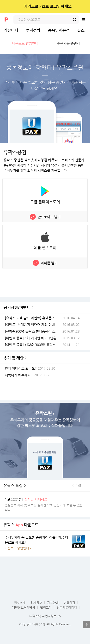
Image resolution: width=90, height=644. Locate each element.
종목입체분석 (59, 30)
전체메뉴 (86, 20)
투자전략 (33, 30)
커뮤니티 (11, 30)
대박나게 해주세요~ (19, 375)
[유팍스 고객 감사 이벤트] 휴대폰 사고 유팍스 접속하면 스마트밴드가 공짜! (33, 318)
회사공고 (36, 603)
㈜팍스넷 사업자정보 (43, 616)
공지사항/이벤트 (17, 308)
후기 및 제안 (14, 358)
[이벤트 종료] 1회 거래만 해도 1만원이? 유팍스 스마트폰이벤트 (33, 338)
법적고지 (46, 608)
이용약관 (69, 603)
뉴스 (81, 30)
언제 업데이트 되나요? (21, 368)
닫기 (83, 6)
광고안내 (53, 603)
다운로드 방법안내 (25, 43)
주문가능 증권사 (69, 43)
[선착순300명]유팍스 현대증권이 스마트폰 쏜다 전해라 (33, 331)
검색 (75, 20)
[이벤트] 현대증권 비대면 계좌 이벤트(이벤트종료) (33, 325)
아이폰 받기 (49, 263)
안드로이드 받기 (49, 217)
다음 (84, 486)
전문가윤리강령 (67, 608)
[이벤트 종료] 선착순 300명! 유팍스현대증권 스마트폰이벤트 (33, 345)
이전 (73, 486)
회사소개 (20, 603)
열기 (86, 625)
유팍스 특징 (13, 486)
